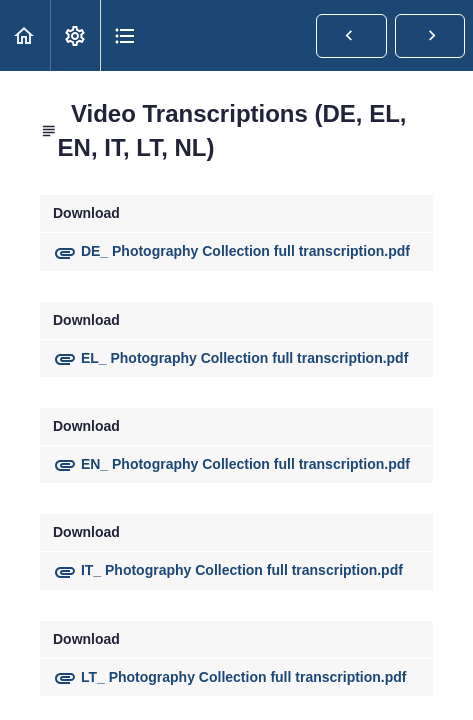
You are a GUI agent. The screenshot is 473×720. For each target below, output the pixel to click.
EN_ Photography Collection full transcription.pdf (231, 464)
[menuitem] (75, 35)
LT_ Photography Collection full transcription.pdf (230, 677)
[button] (25, 35)
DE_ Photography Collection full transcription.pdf (231, 251)
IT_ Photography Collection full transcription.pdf (228, 570)
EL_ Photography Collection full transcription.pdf (230, 358)
